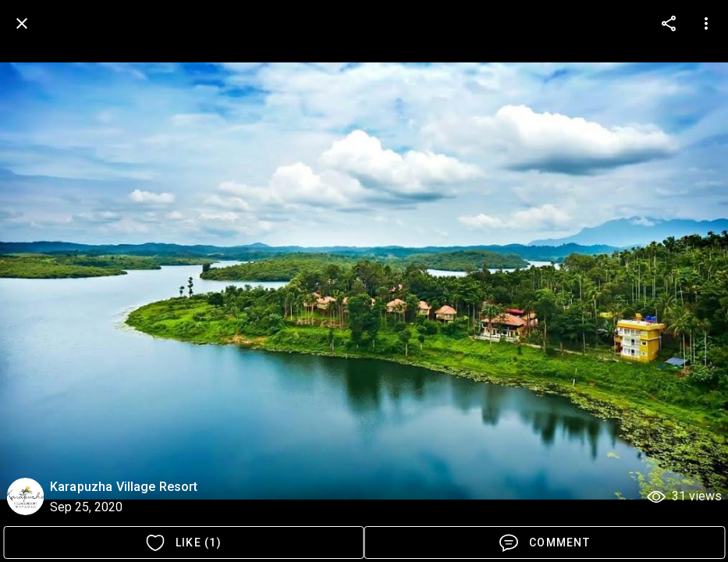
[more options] (669, 23)
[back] (22, 23)
